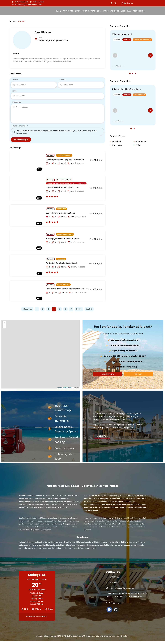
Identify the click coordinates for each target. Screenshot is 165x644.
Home (12, 21)
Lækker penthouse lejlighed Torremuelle (65, 160)
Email (15, 91)
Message (17, 102)
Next (79, 309)
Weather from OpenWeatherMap (37, 617)
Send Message (21, 140)
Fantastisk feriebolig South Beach (62, 263)
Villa (138, 145)
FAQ (129, 11)
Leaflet (59, 387)
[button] (130, 73)
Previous (27, 309)
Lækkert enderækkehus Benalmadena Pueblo (67, 289)
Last (89, 309)
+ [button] (4, 323)
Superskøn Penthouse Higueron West (63, 187)
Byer (77, 11)
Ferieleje (50, 155)
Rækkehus (117, 145)
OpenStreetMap (68, 387)
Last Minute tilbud (64, 180)
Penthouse (141, 141)
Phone (63, 80)
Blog (123, 11)
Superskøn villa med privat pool (61, 213)
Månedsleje (139, 11)
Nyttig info (68, 11)
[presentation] (115, 55)
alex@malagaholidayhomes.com (53, 40)
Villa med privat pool (122, 34)
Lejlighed (117, 141)
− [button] (4, 326)
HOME (58, 11)
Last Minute (103, 11)
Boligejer (115, 11)
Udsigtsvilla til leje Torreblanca (127, 89)
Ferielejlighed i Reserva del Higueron (63, 238)
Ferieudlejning (88, 11)
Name (15, 80)
